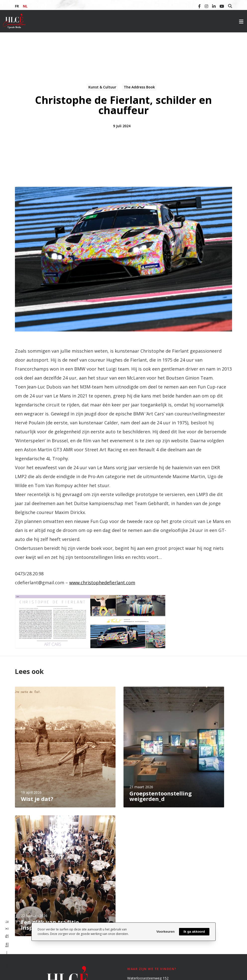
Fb (6, 936)
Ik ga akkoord (194, 932)
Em (6, 945)
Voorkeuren (165, 932)
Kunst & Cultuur (102, 87)
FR (17, 6)
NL (25, 6)
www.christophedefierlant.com (102, 583)
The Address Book (139, 87)
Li (6, 922)
